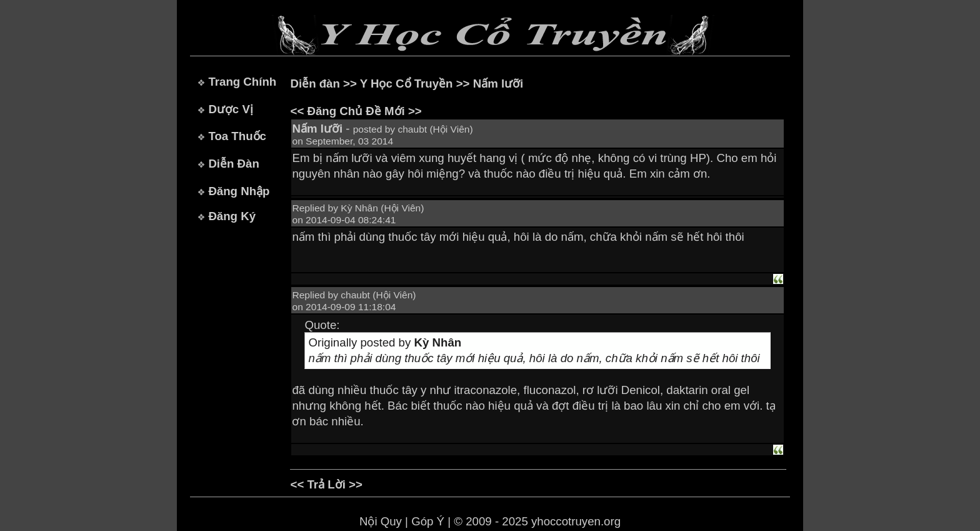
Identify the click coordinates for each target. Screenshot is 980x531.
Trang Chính (242, 82)
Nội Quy (381, 521)
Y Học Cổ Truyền (407, 83)
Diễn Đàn (233, 164)
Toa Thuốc (237, 136)
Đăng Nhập (239, 191)
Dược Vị (230, 109)
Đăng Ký (232, 216)
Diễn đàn (315, 83)
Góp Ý (428, 521)
